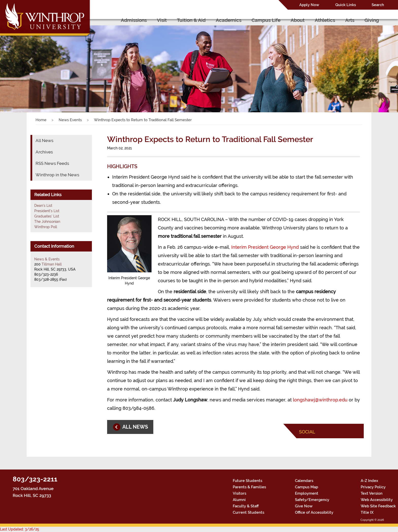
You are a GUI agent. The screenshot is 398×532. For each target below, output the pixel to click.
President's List (47, 211)
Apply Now (309, 5)
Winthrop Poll (46, 227)
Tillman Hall (52, 264)
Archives (44, 152)
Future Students (247, 481)
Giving (372, 20)
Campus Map (306, 487)
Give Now (304, 506)
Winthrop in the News (57, 175)
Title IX (367, 512)
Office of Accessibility (314, 512)
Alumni (239, 500)
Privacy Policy (373, 487)
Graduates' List (47, 216)
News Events (70, 120)
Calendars (304, 481)
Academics (229, 20)
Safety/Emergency (312, 500)
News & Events (47, 259)
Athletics (325, 20)
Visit (162, 20)
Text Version (372, 493)
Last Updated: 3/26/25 (20, 529)
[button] (30, 62)
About (298, 20)
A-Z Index (369, 481)
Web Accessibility (377, 500)
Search (378, 5)
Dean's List (43, 206)
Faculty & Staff (246, 506)
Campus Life (266, 20)
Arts (350, 20)
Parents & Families (249, 487)
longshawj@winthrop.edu (320, 400)
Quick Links (346, 5)
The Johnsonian (47, 222)
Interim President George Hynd (265, 247)
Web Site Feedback (378, 506)
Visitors (239, 493)
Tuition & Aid (191, 20)
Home (41, 120)
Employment (307, 493)
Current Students (248, 512)
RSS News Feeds (52, 163)
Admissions (134, 20)
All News (44, 140)
